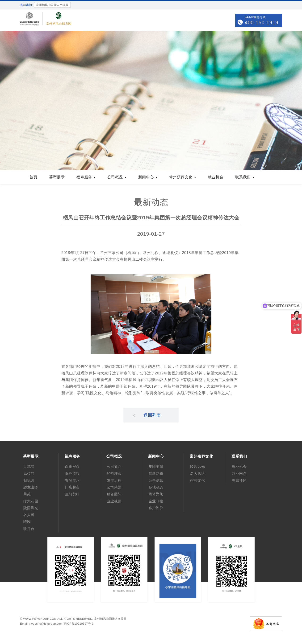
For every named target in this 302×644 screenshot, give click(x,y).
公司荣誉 (114, 487)
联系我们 (245, 177)
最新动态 (156, 474)
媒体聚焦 (156, 494)
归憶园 (29, 480)
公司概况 (117, 177)
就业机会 (216, 177)
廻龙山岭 (31, 487)
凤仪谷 (29, 474)
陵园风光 (31, 508)
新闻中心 (148, 177)
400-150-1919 (262, 23)
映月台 (29, 529)
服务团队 (114, 494)
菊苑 (27, 494)
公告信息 (156, 480)
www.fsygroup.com (40, 619)
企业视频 (114, 501)
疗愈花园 (31, 501)
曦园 (27, 522)
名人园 (29, 515)
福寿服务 (86, 177)
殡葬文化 (197, 480)
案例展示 (72, 480)
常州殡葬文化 (183, 177)
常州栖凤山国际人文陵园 (110, 619)
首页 (33, 177)
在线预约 (239, 480)
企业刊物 (156, 501)
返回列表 (147, 415)
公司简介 (114, 466)
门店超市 (72, 487)
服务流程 (72, 474)
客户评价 (156, 508)
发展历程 (114, 480)
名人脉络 (197, 474)
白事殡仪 (72, 466)
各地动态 (156, 487)
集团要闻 (156, 466)
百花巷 (29, 466)
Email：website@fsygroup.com (41, 624)
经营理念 (114, 474)
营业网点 (239, 474)
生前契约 (72, 494)
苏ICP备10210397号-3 (79, 624)
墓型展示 (57, 177)
